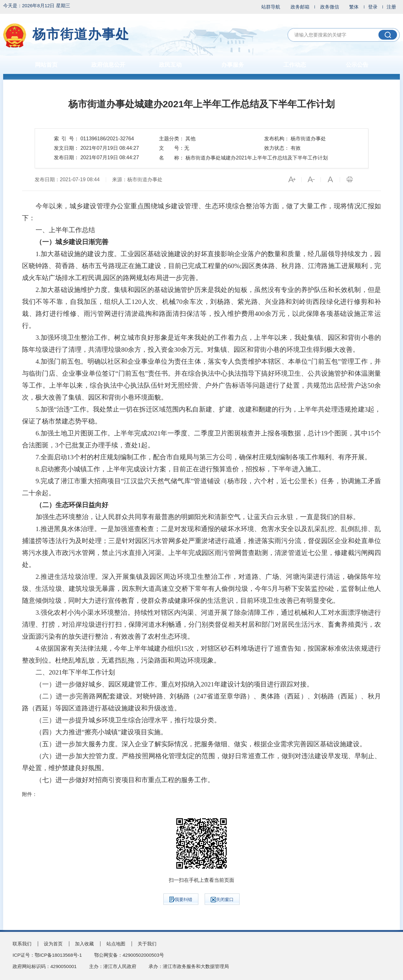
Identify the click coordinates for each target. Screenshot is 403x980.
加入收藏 (84, 944)
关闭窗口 (222, 900)
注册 (391, 7)
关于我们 (147, 944)
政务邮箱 (300, 7)
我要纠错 (181, 899)
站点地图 (116, 944)
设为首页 (53, 944)
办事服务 (233, 65)
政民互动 (170, 65)
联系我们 (22, 944)
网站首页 (46, 65)
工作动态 (295, 65)
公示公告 (357, 65)
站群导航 (271, 7)
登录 (373, 7)
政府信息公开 (108, 65)
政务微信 (330, 7)
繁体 (354, 7)
